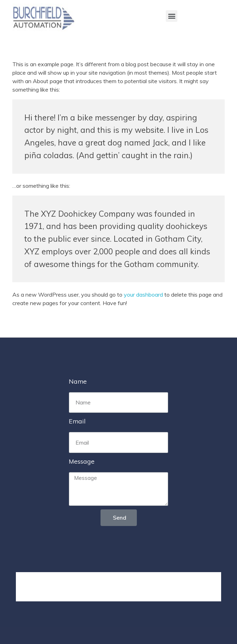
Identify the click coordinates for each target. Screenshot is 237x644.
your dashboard (143, 295)
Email (77, 421)
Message (82, 461)
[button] (172, 16)
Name (78, 381)
